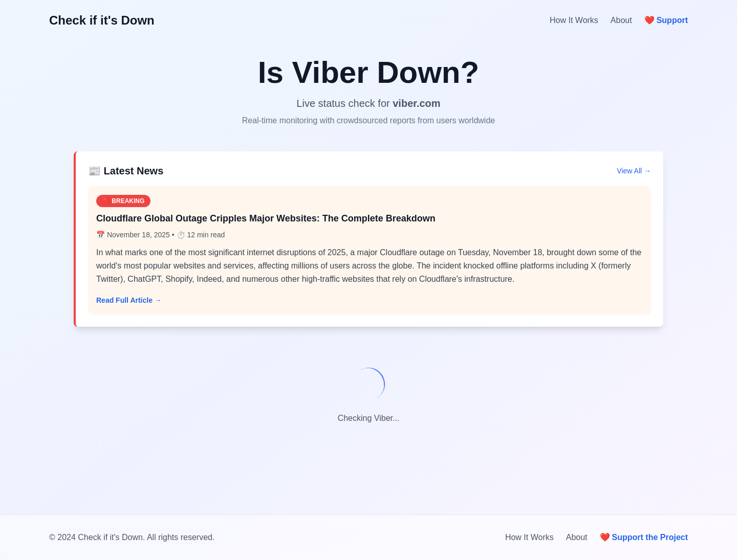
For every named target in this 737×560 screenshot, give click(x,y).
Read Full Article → (129, 300)
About (621, 20)
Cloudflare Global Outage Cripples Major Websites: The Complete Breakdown (266, 218)
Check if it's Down (102, 20)
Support (666, 20)
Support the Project (644, 537)
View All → (634, 171)
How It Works (574, 20)
